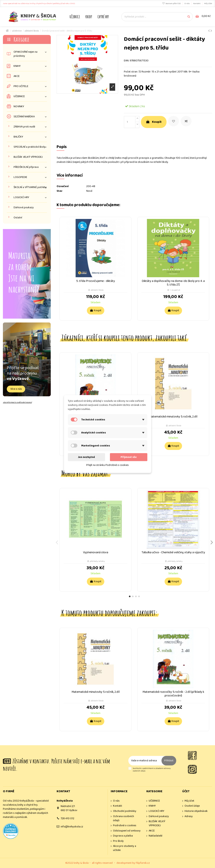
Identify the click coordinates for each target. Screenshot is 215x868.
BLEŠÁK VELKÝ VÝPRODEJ (28, 157)
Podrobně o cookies (125, 826)
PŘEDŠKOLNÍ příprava (26, 167)
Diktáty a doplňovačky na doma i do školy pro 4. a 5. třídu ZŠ (173, 283)
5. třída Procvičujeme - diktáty (96, 281)
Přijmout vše (129, 457)
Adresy (189, 816)
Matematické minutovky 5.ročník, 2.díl (173, 417)
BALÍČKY (18, 137)
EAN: (126, 61)
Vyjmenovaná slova (96, 552)
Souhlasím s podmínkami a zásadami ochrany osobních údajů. (152, 770)
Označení (63, 186)
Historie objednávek (196, 811)
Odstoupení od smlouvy (127, 831)
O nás (187, 3)
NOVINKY (19, 107)
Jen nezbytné (86, 457)
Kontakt (197, 3)
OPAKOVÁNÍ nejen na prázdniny (25, 54)
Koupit (154, 122)
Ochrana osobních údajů (123, 818)
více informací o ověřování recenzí (17, 402)
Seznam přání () (172, 3)
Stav (59, 191)
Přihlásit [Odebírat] (169, 761)
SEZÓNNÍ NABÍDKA (24, 117)
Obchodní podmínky (125, 811)
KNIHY (17, 66)
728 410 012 (67, 818)
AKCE (17, 76)
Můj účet (208, 3)
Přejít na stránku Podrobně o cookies (107, 465)
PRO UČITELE (21, 86)
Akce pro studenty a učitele (125, 848)
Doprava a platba (123, 836)
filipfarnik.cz (143, 863)
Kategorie (21, 39)
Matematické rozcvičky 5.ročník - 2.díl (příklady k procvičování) (173, 694)
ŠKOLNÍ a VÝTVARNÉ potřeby (30, 187)
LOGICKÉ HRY (21, 197)
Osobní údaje (192, 806)
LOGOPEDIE (20, 177)
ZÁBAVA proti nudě (24, 127)
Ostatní (18, 218)
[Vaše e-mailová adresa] (145, 761)
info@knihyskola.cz (72, 827)
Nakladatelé (155, 836)
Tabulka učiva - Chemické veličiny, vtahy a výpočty (173, 552)
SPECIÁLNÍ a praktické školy (29, 147)
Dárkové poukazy (24, 208)
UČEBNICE (19, 96)
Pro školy (118, 841)
